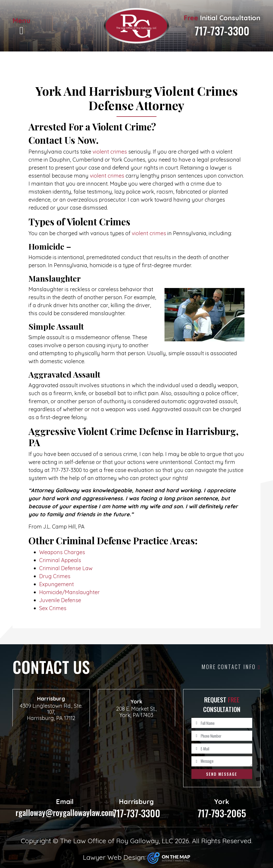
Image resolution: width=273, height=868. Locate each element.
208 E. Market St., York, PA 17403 (136, 712)
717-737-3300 (222, 31)
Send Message (222, 774)
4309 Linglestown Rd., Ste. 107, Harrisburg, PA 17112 (51, 712)
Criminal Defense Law (66, 568)
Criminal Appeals (60, 560)
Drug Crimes (55, 576)
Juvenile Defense (60, 600)
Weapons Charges (62, 552)
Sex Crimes (53, 608)
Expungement (57, 584)
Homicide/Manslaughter (69, 592)
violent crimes (110, 152)
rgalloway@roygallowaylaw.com (65, 808)
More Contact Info (231, 667)
